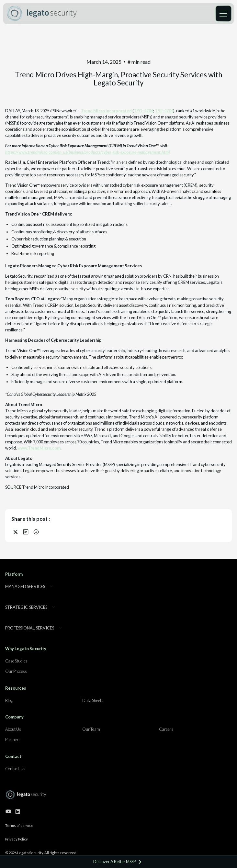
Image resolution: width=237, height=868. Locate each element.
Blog (9, 700)
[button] (223, 14)
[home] (42, 13)
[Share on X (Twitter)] (16, 532)
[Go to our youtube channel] (8, 812)
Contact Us (15, 769)
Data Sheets (93, 700)
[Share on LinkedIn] (26, 532)
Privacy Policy (17, 839)
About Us (13, 729)
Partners (13, 740)
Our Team (91, 729)
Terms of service (19, 825)
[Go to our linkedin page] (18, 812)
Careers (166, 729)
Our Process (16, 671)
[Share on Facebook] (36, 532)
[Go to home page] (26, 795)
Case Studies (16, 661)
